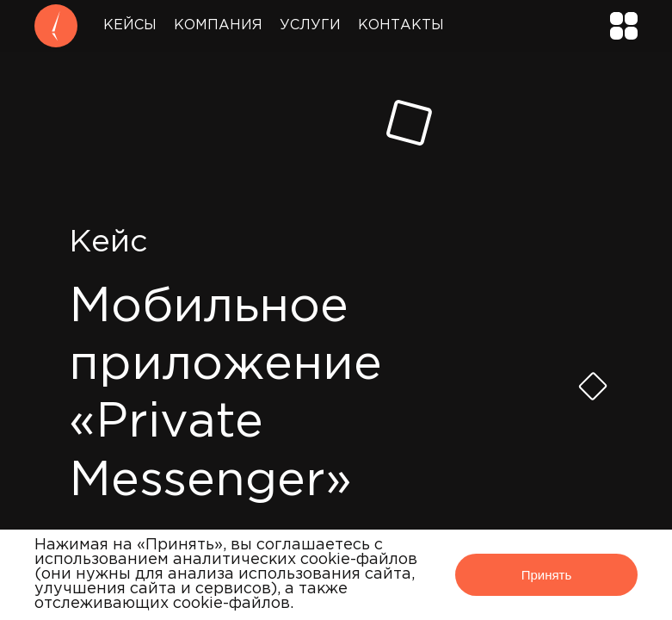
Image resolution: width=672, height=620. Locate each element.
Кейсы (130, 25)
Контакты (401, 25)
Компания (218, 25)
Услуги (310, 25)
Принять (547, 575)
